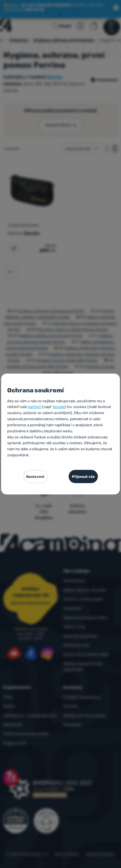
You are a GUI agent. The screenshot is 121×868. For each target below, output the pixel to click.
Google (59, 407)
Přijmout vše (83, 477)
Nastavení (35, 477)
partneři (35, 407)
